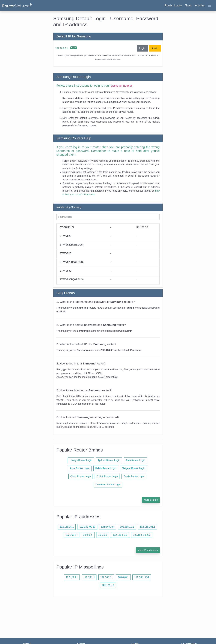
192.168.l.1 (72, 577)
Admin (155, 48)
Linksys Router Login (81, 460)
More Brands (151, 500)
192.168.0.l (106, 577)
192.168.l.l (89, 577)
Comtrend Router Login (108, 485)
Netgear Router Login (134, 468)
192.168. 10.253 (142, 535)
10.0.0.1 (103, 535)
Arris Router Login (136, 460)
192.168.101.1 (147, 527)
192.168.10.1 (127, 527)
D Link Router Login (107, 476)
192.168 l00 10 (87, 527)
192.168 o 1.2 (120, 535)
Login (142, 48)
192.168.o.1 (108, 585)
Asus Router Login (80, 468)
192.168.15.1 (67, 527)
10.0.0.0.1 (123, 577)
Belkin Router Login (106, 468)
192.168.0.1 (62, 48)
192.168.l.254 (142, 577)
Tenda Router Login (134, 476)
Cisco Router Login (81, 476)
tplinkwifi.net (108, 527)
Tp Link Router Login (109, 460)
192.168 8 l (71, 535)
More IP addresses (148, 550)
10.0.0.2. (88, 535)
